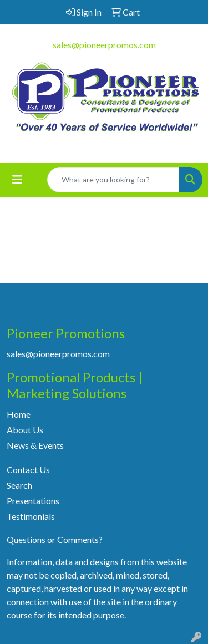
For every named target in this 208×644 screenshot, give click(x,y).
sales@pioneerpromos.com (104, 45)
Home (19, 414)
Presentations (33, 501)
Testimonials (31, 516)
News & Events (35, 445)
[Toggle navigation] (17, 179)
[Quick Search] (113, 180)
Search (19, 485)
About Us (25, 430)
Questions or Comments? (55, 539)
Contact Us (28, 470)
